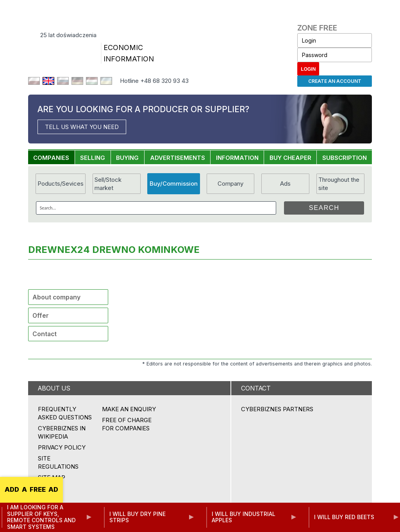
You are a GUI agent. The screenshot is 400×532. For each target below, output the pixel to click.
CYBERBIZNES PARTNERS (277, 409)
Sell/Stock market (108, 184)
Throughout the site (339, 184)
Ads (285, 184)
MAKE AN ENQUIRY (129, 409)
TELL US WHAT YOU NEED (82, 127)
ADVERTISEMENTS (178, 158)
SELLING (93, 158)
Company (230, 184)
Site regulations (58, 462)
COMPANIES (51, 158)
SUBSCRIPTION (345, 158)
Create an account (335, 81)
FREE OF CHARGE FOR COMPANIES (127, 424)
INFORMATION (237, 158)
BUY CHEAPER (290, 158)
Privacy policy (62, 447)
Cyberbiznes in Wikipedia (62, 432)
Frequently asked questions (65, 413)
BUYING (127, 158)
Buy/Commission (174, 184)
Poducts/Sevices (61, 184)
